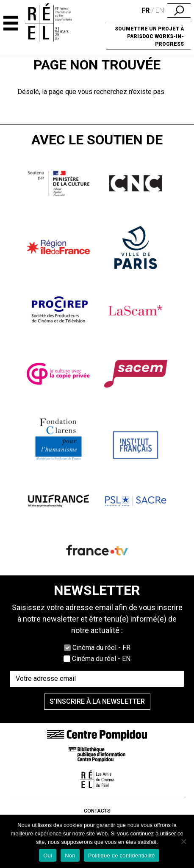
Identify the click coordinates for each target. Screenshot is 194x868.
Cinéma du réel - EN (101, 659)
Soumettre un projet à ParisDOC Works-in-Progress (149, 36)
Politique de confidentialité (122, 856)
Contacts (97, 811)
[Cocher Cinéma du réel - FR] (67, 648)
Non (70, 856)
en (160, 10)
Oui (48, 856)
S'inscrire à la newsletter (97, 701)
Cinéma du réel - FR (101, 648)
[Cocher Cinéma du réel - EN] (67, 659)
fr (145, 10)
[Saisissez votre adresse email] (97, 679)
